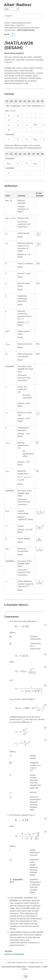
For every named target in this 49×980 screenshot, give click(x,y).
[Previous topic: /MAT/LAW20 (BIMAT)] (6, 35)
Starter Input (10, 25)
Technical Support (34, 967)
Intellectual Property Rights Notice (14, 967)
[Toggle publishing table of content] (13, 35)
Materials (20, 25)
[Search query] (24, 16)
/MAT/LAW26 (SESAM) (26, 30)
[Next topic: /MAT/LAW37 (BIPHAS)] (8, 35)
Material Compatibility (14, 954)
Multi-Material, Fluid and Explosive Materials (22, 28)
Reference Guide (21, 23)
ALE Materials (10, 30)
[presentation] (9, 116)
